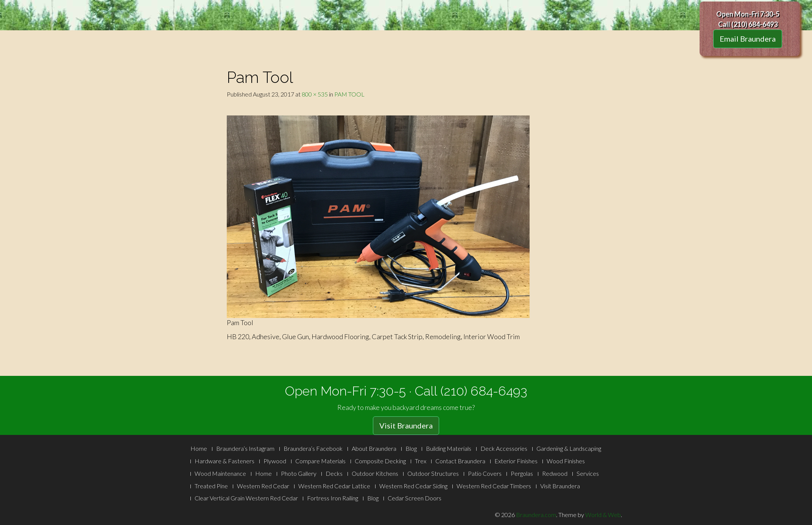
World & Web (603, 515)
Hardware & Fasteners (224, 461)
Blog (411, 448)
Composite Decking (380, 461)
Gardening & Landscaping (569, 448)
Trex (421, 461)
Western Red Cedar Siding (413, 486)
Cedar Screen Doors (415, 498)
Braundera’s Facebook (313, 448)
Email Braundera (748, 39)
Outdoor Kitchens (375, 473)
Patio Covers (485, 473)
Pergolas (522, 473)
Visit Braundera (406, 425)
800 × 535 (315, 94)
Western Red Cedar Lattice (334, 486)
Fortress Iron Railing (333, 498)
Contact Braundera (460, 461)
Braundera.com (536, 515)
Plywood (275, 461)
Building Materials (449, 448)
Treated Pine (211, 486)
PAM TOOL (349, 94)
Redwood (555, 473)
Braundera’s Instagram (245, 448)
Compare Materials (320, 461)
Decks (334, 473)
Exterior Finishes (516, 461)
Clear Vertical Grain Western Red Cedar (246, 498)
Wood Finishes (566, 461)
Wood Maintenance (220, 473)
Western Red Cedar (263, 486)
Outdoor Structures (433, 473)
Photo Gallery (299, 473)
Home (199, 448)
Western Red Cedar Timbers (494, 486)
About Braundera (374, 448)
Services (588, 473)
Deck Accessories (504, 448)
